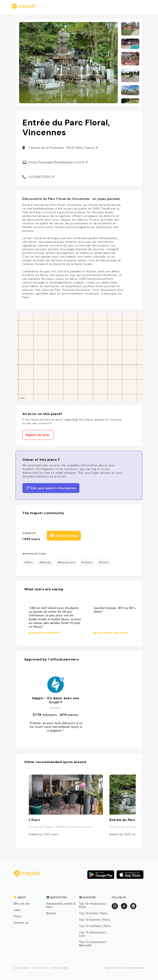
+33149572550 (41, 177)
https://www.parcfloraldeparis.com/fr (58, 162)
